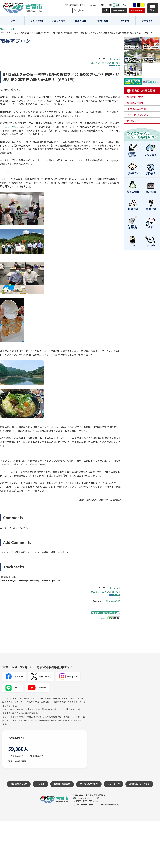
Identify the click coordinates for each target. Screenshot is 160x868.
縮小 (111, 5)
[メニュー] (153, 8)
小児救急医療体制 (137, 109)
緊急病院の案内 (135, 97)
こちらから (10, 127)
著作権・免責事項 (62, 784)
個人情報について (19, 784)
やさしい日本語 (71, 5)
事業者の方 (147, 20)
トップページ (6, 32)
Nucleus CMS (113, 601)
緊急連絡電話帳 (135, 103)
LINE (12, 688)
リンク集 (40, 784)
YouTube (37, 688)
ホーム (14, 20)
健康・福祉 (81, 20)
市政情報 (125, 20)
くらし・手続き (36, 20)
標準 (117, 5)
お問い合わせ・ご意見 (139, 784)
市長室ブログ (40, 32)
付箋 (103, 5)
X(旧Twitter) (41, 677)
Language (94, 5)
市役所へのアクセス (89, 784)
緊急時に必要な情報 (142, 91)
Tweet (102, 618)
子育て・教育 (58, 20)
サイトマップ (113, 784)
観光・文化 (103, 20)
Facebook (14, 677)
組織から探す (119, 10)
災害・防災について (138, 115)
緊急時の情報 (137, 10)
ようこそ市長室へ (23, 32)
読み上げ (84, 5)
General (114, 59)
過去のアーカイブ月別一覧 (105, 63)
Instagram (68, 677)
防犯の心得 (133, 121)
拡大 (124, 5)
